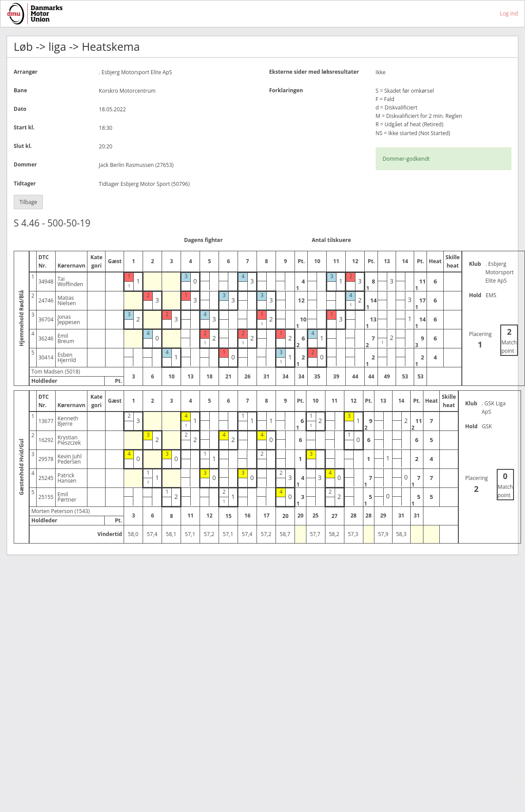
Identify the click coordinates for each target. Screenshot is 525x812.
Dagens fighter (204, 240)
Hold (475, 295)
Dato (20, 109)
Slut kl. (23, 146)
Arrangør (26, 72)
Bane (20, 90)
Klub (475, 264)
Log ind (509, 13)
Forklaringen (286, 90)
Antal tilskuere (331, 240)
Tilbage (28, 202)
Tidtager (25, 183)
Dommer (25, 164)
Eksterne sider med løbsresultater (314, 72)
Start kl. (24, 127)
